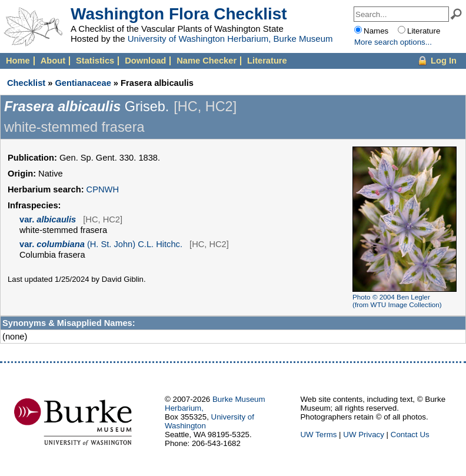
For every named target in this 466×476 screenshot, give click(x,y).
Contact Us (410, 435)
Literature (267, 61)
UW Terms (318, 435)
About (53, 61)
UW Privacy (364, 435)
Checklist (26, 83)
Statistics (95, 61)
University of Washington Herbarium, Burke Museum (230, 39)
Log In (444, 61)
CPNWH (103, 189)
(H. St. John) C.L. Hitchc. (101, 244)
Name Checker (207, 61)
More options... (393, 42)
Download (145, 61)
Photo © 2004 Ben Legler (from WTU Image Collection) (397, 301)
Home (18, 61)
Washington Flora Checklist (179, 14)
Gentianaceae (83, 83)
